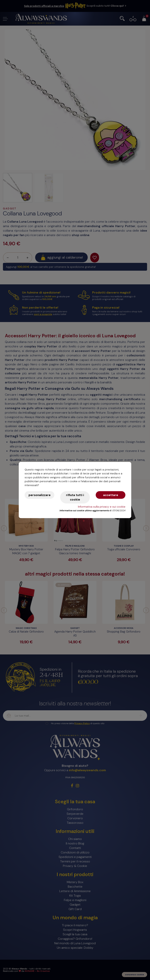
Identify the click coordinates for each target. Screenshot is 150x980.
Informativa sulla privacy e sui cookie (102, 507)
